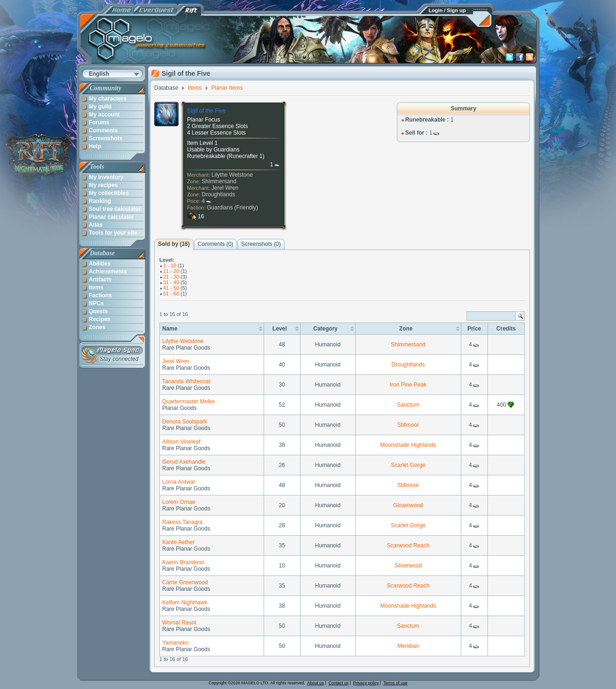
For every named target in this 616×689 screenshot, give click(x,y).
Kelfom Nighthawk (185, 603)
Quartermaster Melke (189, 402)
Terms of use (395, 683)
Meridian (408, 646)
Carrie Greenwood (185, 582)
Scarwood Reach (408, 545)
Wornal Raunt (179, 623)
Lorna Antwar (179, 482)
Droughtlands (218, 194)
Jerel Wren (225, 188)
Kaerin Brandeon (183, 562)
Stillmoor (408, 425)
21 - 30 (171, 277)
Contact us (339, 683)
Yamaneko (175, 643)
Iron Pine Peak (408, 385)
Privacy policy (366, 683)
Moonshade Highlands (408, 445)
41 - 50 (171, 288)
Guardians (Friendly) (233, 208)
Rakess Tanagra (183, 522)
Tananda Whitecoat (186, 381)
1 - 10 (170, 266)
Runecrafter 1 (246, 156)
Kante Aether (178, 542)
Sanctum (408, 405)
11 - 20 (171, 271)
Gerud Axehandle (184, 462)
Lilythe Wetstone (232, 175)
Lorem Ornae (179, 502)
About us (315, 683)
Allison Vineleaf (181, 442)
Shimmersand (219, 181)
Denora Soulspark (185, 422)
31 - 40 (171, 282)
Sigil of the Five (206, 111)
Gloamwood (408, 505)
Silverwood (408, 566)
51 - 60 (171, 294)
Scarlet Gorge (408, 465)
